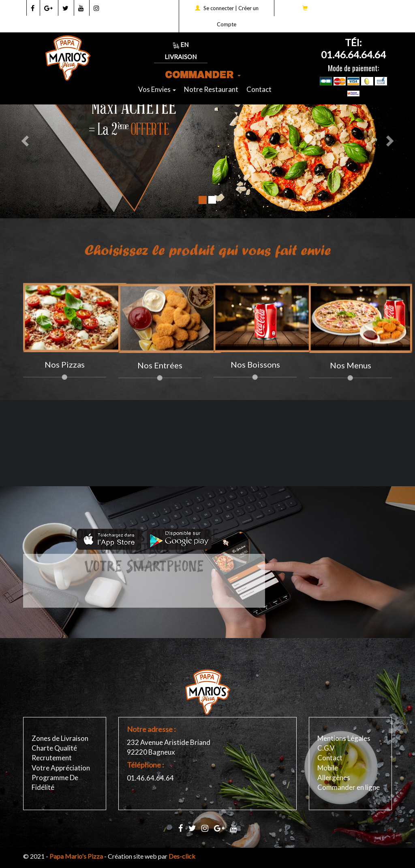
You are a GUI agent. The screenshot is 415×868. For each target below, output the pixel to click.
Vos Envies (157, 89)
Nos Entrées (160, 370)
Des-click (182, 856)
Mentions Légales (344, 738)
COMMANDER (203, 75)
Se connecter (219, 8)
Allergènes (334, 778)
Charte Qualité (54, 748)
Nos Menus (351, 370)
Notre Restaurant (211, 89)
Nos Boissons (255, 364)
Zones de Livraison (60, 738)
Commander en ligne (349, 787)
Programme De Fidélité (55, 782)
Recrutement (52, 758)
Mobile (328, 768)
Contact (259, 89)
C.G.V (326, 748)
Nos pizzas (65, 364)
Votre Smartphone (144, 554)
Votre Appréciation (61, 768)
